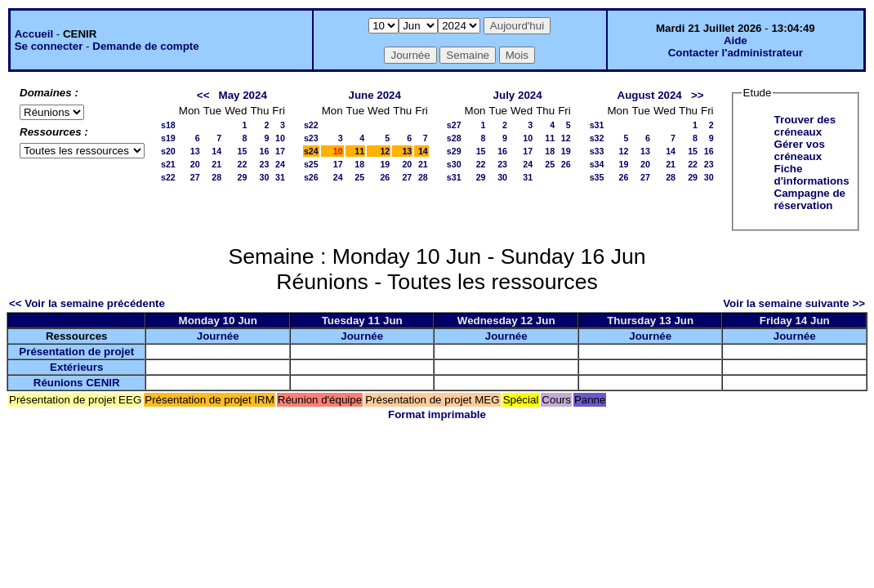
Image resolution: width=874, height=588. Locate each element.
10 (280, 138)
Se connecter (49, 46)
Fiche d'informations (812, 175)
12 (385, 151)
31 (280, 177)
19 (385, 164)
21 (216, 164)
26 (385, 177)
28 (216, 177)
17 (280, 151)
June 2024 (374, 95)
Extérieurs (76, 367)
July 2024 (518, 95)
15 (243, 151)
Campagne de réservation (810, 199)
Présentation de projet (76, 352)
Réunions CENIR (77, 383)
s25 (311, 164)
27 (195, 177)
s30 (454, 164)
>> (698, 95)
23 (264, 164)
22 (243, 164)
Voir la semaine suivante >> (794, 303)
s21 (168, 164)
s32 (597, 138)
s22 (168, 177)
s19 (168, 138)
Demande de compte (145, 46)
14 (216, 151)
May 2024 (243, 95)
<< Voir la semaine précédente (87, 303)
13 (195, 151)
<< (203, 95)
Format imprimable (437, 414)
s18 (168, 125)
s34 (597, 164)
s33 (597, 151)
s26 (311, 177)
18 (359, 164)
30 (264, 177)
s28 (454, 138)
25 (359, 177)
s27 (454, 125)
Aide (736, 40)
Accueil (34, 34)
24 (280, 164)
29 (243, 177)
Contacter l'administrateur (736, 53)
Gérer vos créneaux (800, 150)
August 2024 (650, 95)
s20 (168, 151)
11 (359, 151)
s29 (454, 151)
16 (264, 151)
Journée (218, 336)
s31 (454, 177)
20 (195, 164)
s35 (597, 177)
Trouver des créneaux (805, 126)
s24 (311, 151)
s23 (311, 138)
